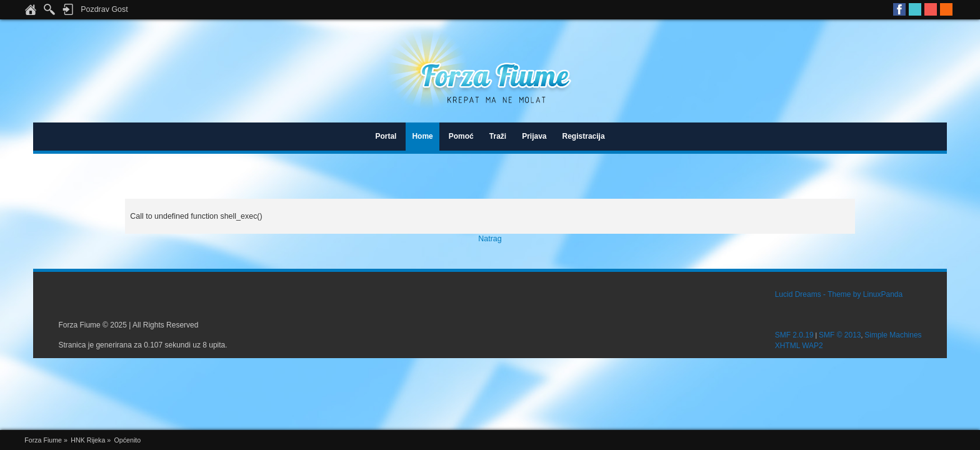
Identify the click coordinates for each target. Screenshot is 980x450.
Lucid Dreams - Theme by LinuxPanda (839, 294)
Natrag (490, 239)
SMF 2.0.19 (794, 335)
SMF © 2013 (840, 335)
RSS (946, 9)
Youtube (931, 9)
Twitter (915, 9)
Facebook (899, 9)
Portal (386, 136)
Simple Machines (893, 335)
